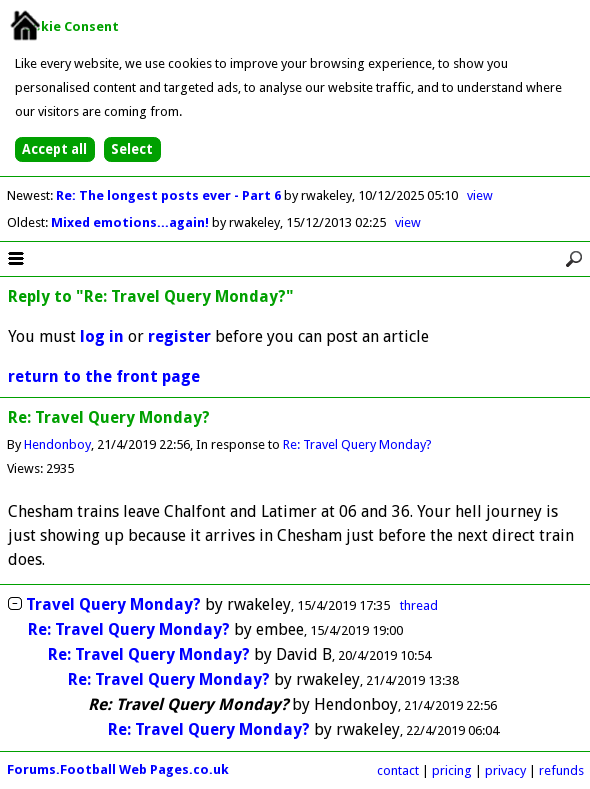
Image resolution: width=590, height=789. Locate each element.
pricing (452, 770)
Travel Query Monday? (113, 604)
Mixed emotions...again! (131, 222)
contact (398, 770)
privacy (505, 770)
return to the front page (104, 376)
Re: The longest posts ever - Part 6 (170, 195)
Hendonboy (57, 444)
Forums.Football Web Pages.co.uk (118, 769)
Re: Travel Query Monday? (357, 444)
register (179, 336)
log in (102, 336)
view (480, 195)
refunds (561, 770)
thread (419, 605)
